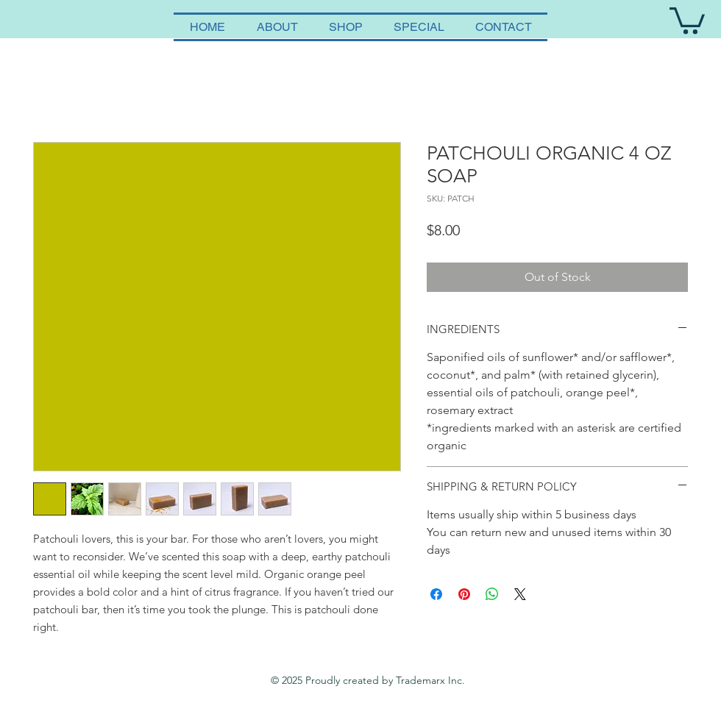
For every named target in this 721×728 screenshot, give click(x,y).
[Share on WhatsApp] (492, 594)
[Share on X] (520, 594)
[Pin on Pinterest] (464, 594)
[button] (687, 19)
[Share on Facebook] (436, 594)
